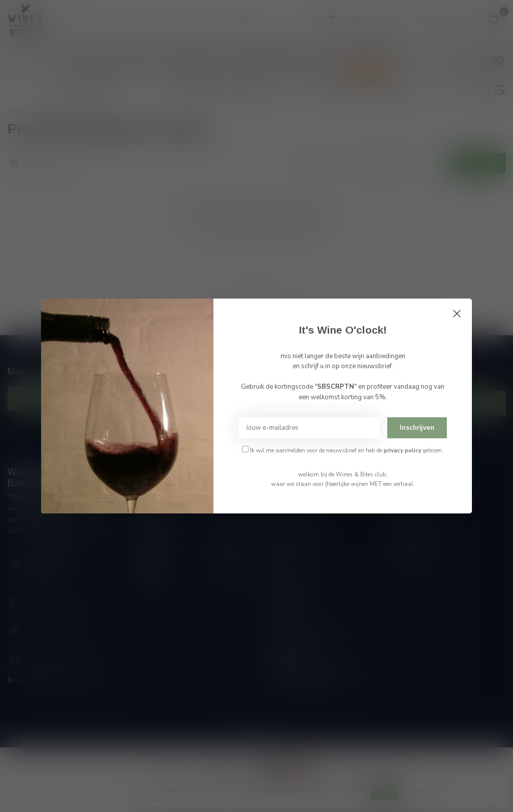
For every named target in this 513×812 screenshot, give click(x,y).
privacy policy (403, 450)
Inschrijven (417, 428)
